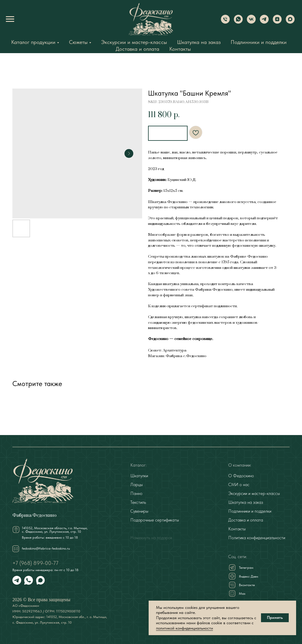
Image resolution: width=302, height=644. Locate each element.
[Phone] (225, 22)
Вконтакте (247, 584)
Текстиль (138, 502)
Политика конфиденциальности (257, 537)
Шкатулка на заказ (199, 42)
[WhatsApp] (238, 22)
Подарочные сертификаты (155, 519)
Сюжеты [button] (78, 42)
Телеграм (246, 567)
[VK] (251, 22)
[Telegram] (264, 22)
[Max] (290, 22)
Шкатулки (139, 475)
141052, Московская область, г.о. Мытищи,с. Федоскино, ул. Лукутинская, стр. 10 (55, 529)
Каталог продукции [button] (33, 42)
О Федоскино (241, 475)
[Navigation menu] (10, 19)
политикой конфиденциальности (184, 628)
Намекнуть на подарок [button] (151, 537)
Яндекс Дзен (248, 576)
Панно (136, 493)
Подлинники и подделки (259, 42)
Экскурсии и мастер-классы (134, 42)
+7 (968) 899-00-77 (35, 562)
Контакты (180, 49)
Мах (242, 593)
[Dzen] (277, 22)
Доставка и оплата (137, 49)
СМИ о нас (239, 484)
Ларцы (137, 484)
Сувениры (139, 511)
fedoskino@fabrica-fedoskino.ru (46, 548)
